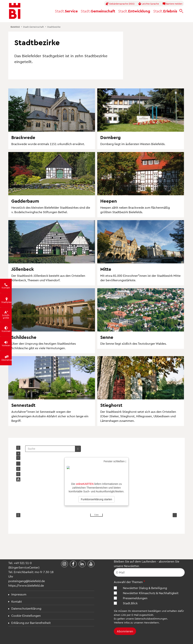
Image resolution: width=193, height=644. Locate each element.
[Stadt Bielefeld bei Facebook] (73, 564)
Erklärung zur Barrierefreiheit (31, 623)
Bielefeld (15, 27)
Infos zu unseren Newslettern (141, 622)
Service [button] (66, 11)
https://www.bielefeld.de (26, 585)
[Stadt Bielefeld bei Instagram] (64, 564)
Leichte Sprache (149, 4)
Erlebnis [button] (165, 11)
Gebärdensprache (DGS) (120, 4)
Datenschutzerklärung (26, 608)
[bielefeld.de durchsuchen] (181, 11)
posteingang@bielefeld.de (27, 581)
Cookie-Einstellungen (26, 615)
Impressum (19, 594)
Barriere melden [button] (172, 4)
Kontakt (17, 601)
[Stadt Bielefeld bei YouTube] (91, 564)
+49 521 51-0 (23, 563)
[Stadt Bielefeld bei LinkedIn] (82, 564)
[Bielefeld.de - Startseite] (15, 11)
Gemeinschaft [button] (98, 11)
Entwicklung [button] (134, 11)
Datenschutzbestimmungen (151, 619)
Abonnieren (125, 631)
